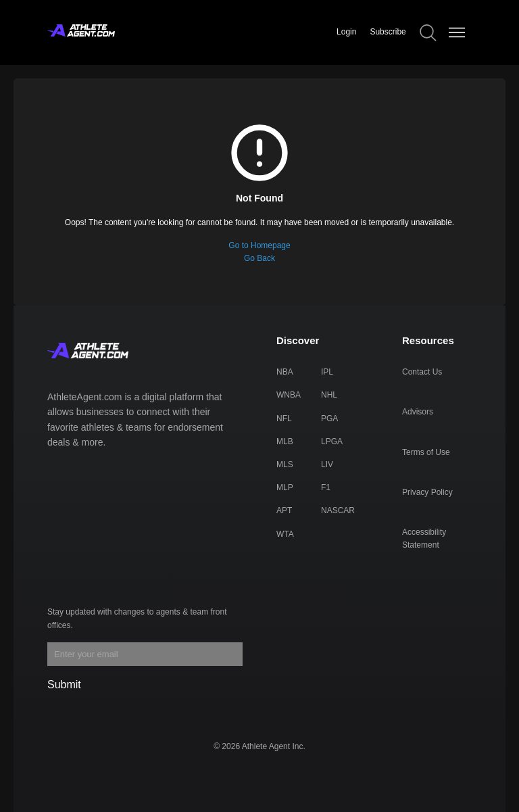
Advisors (418, 412)
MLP (285, 487)
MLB (285, 441)
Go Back (259, 258)
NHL (329, 395)
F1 (326, 487)
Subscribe (388, 32)
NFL (284, 419)
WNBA (289, 395)
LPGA (332, 441)
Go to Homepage (259, 245)
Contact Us (422, 372)
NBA (285, 372)
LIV (327, 464)
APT (284, 510)
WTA (285, 534)
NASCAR (338, 510)
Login (346, 32)
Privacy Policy (427, 492)
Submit (64, 685)
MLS (285, 464)
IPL (327, 372)
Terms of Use (426, 452)
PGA (329, 419)
